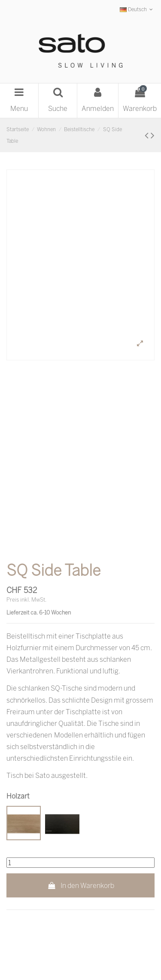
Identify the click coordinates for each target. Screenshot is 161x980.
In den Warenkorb (80, 885)
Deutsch (137, 9)
